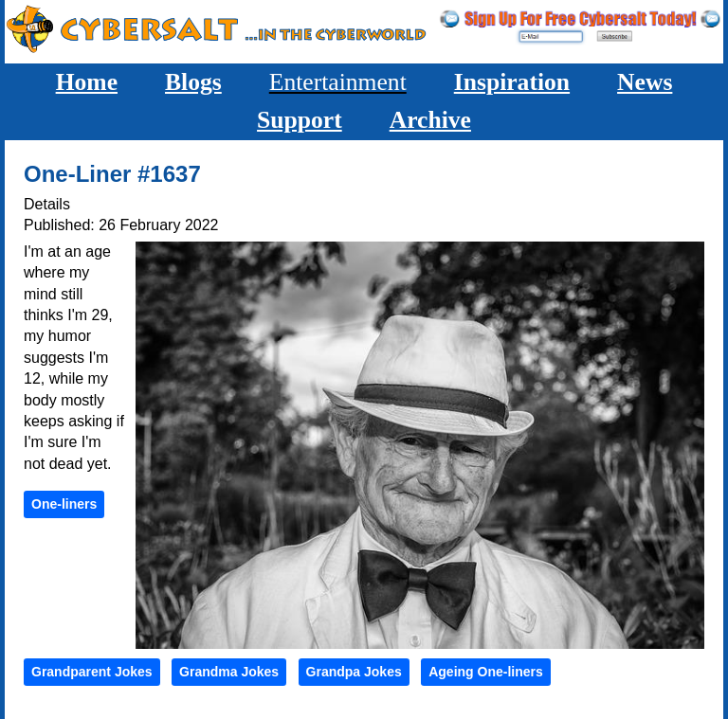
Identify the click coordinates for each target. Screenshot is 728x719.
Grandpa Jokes (354, 672)
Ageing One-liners (486, 672)
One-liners (64, 504)
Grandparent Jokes (92, 672)
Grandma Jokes (229, 672)
